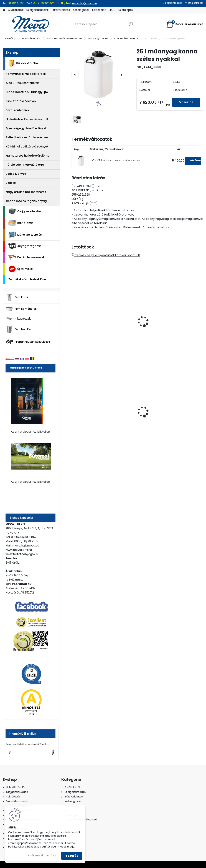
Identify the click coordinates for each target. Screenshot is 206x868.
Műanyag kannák (98, 38)
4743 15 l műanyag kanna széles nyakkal (116, 161)
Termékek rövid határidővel (27, 279)
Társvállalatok (61, 10)
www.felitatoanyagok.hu (22, 554)
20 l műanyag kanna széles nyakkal (89, 324)
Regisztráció (196, 3)
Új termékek (21, 269)
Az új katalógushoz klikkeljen (30, 432)
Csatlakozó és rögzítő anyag (26, 201)
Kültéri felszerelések (26, 257)
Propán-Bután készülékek (28, 342)
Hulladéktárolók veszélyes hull (64, 38)
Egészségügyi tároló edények (26, 128)
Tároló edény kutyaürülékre (25, 165)
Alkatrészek (18, 319)
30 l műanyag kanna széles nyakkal (133, 324)
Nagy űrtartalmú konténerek (26, 192)
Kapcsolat (99, 10)
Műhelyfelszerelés (25, 235)
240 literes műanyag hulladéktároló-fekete (134, 413)
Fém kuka (17, 297)
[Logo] (27, 24)
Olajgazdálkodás (25, 212)
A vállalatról (16, 10)
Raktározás (21, 223)
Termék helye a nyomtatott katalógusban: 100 (106, 255)
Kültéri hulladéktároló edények (27, 147)
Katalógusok (81, 10)
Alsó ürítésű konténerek (22, 83)
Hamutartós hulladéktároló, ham (29, 156)
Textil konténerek (18, 110)
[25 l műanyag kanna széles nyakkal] (98, 75)
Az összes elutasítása (42, 856)
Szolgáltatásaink (37, 10)
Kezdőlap (11, 38)
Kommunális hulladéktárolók (26, 74)
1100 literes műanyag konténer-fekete (178, 413)
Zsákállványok (16, 174)
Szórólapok (126, 10)
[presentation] (75, 75)
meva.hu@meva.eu (85, 3)
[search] (131, 25)
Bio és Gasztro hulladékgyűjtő (27, 92)
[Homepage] (4, 10)
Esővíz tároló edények (21, 101)
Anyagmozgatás (25, 246)
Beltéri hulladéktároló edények (27, 137)
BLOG (112, 10)
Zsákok (11, 183)
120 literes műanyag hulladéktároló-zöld (88, 413)
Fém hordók (18, 330)
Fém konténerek (21, 309)
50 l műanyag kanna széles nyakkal (178, 324)
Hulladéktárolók (31, 38)
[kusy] (160, 102)
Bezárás (72, 856)
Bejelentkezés (174, 3)
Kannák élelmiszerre (126, 38)
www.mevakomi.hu (19, 550)
